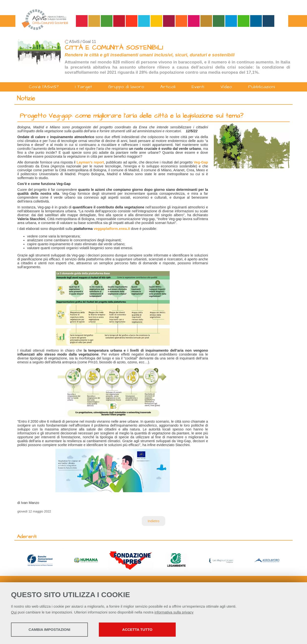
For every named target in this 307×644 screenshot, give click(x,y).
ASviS (74, 42)
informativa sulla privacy (174, 612)
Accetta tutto (137, 629)
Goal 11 (89, 42)
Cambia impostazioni (49, 629)
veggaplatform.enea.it (112, 229)
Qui (14, 612)
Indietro (153, 521)
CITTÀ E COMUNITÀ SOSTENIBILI (114, 48)
